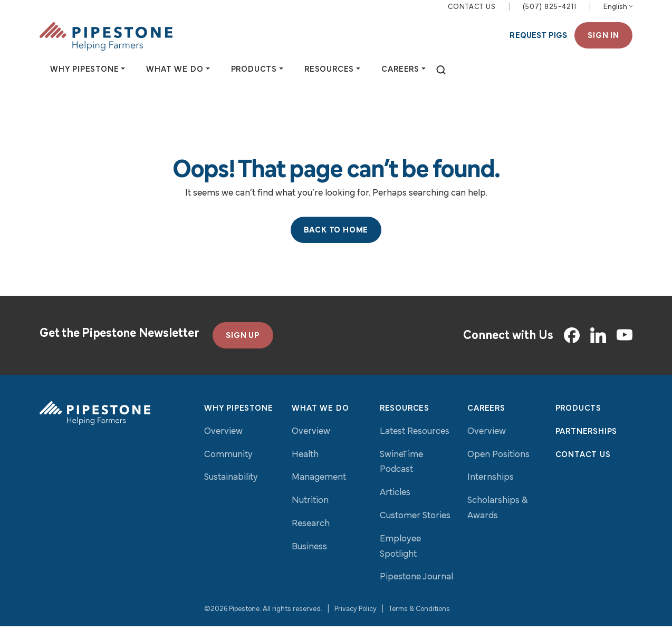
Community (228, 468)
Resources (405, 422)
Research (311, 537)
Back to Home (336, 244)
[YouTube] (625, 349)
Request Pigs (538, 42)
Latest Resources (415, 445)
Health (305, 468)
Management (319, 492)
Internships (491, 492)
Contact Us (472, 13)
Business (309, 561)
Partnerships (587, 445)
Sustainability (231, 492)
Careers (486, 422)
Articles (395, 506)
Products (578, 422)
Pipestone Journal (416, 591)
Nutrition (310, 514)
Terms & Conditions (419, 623)
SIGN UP (243, 350)
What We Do (320, 422)
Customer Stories (415, 530)
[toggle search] (441, 77)
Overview (223, 445)
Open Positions (498, 468)
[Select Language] (618, 14)
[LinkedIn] (598, 349)
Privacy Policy (356, 623)
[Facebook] (572, 349)
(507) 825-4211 (550, 13)
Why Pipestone (238, 422)
